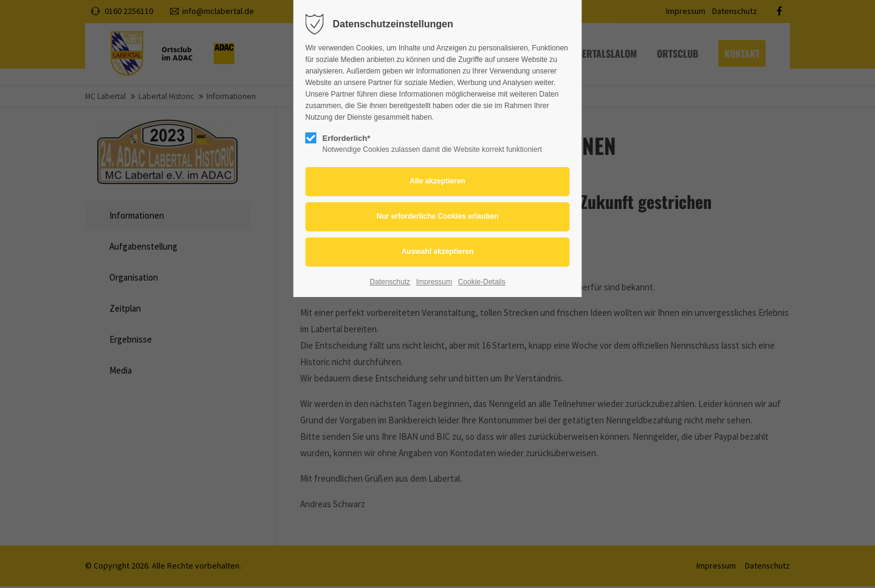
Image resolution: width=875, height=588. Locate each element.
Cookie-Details (482, 282)
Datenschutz (390, 282)
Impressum (434, 282)
